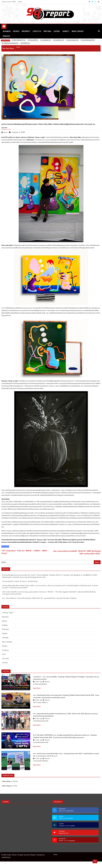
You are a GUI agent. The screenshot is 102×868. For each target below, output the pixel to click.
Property (26, 31)
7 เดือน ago (38, 745)
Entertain (5, 629)
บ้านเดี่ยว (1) (26, 43)
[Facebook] (89, 2)
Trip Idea (47, 31)
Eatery (57, 31)
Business (7, 31)
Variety (66, 31)
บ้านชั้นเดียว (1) (59, 40)
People (16, 31)
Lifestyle (37, 31)
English (6, 36)
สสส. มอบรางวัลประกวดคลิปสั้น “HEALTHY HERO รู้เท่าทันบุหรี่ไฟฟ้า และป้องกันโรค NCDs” (77, 552)
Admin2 (46, 682)
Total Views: (6, 788)
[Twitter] (93, 2)
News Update (78, 31)
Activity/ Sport (7, 613)
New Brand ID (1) (19, 40)
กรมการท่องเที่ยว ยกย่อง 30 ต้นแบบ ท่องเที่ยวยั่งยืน (19, 581)
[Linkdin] (99, 2)
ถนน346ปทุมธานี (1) (88, 40)
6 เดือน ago (38, 703)
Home (20, 2)
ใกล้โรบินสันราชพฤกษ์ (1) (11, 43)
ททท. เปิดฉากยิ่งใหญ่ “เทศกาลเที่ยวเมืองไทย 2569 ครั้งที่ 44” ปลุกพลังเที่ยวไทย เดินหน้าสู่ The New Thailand (39, 598)
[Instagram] (96, 2)
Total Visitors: (7, 792)
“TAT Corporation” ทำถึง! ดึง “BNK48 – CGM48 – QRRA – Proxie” (25, 552)
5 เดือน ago (38, 682)
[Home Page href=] (4, 27)
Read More (37, 688)
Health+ (4, 634)
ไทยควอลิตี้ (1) (34, 40)
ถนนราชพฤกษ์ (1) (73, 40)
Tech (3, 654)
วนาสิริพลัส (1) (46, 40)
